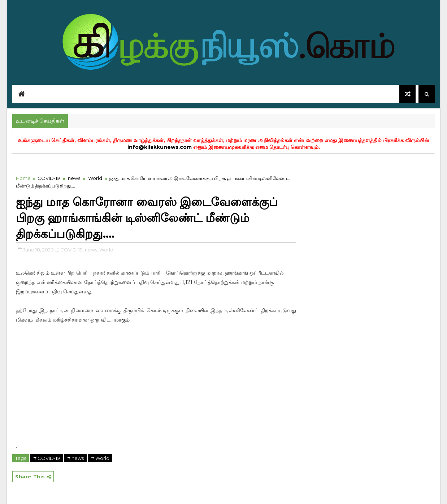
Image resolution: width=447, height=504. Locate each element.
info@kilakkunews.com (160, 147)
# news (75, 458)
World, (107, 250)
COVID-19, (72, 250)
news (74, 178)
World (95, 178)
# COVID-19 (47, 458)
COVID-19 (49, 178)
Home (23, 178)
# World (100, 458)
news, (92, 250)
